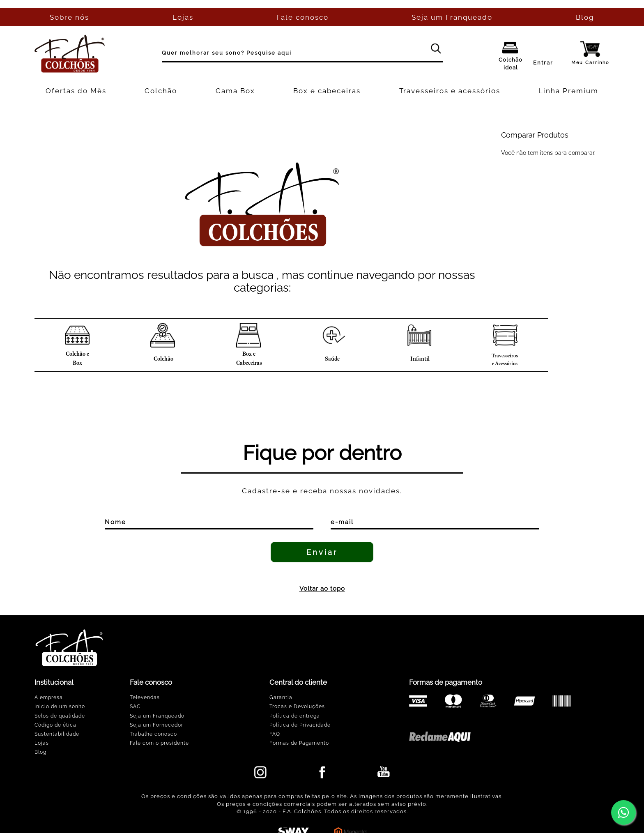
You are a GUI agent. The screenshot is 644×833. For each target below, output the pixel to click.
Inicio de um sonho (60, 706)
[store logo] (70, 54)
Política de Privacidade (300, 725)
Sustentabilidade (57, 734)
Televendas (145, 697)
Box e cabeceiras (327, 91)
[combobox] (302, 54)
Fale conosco (302, 17)
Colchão (161, 91)
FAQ (275, 734)
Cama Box (235, 91)
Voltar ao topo (322, 589)
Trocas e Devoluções (297, 706)
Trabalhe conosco (153, 734)
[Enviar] (322, 552)
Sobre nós (69, 17)
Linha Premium (568, 91)
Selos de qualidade (60, 716)
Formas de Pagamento (299, 743)
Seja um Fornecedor (156, 725)
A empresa (49, 697)
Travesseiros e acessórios (450, 91)
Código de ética (55, 725)
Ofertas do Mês (76, 91)
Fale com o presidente (159, 743)
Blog (585, 17)
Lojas (42, 743)
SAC (135, 706)
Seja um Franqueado (452, 17)
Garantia (281, 697)
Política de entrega (295, 716)
